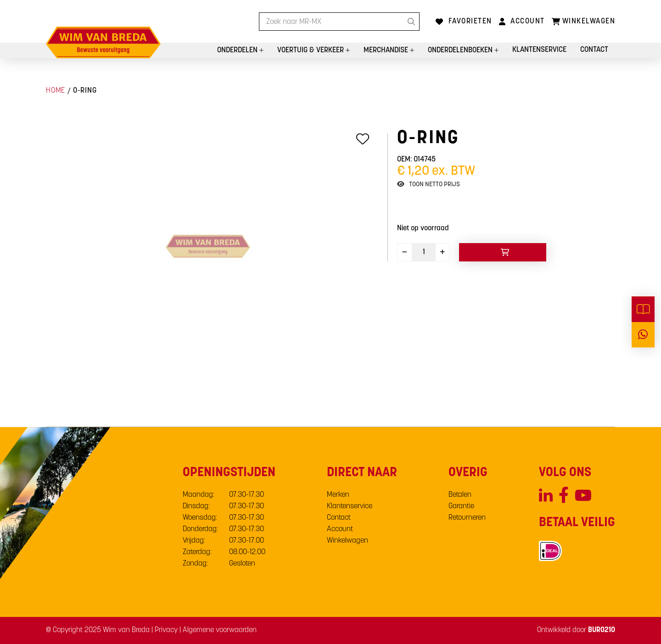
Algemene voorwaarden (220, 630)
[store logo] (103, 42)
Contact (594, 50)
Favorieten (470, 22)
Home (56, 91)
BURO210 (602, 630)
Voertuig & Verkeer (311, 50)
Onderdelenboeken (461, 50)
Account (528, 22)
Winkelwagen (347, 541)
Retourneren (467, 518)
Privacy (166, 630)
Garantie (461, 506)
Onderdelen (238, 50)
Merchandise (387, 50)
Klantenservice (539, 50)
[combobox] (339, 22)
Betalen (460, 495)
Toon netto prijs (434, 185)
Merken (338, 495)
